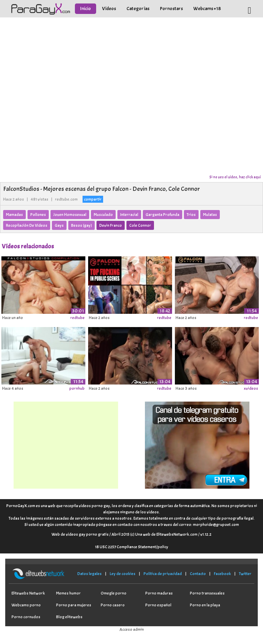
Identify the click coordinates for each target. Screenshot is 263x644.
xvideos (251, 388)
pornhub (77, 388)
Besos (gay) (82, 225)
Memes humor (68, 593)
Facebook (222, 574)
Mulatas (210, 215)
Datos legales (90, 574)
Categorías (138, 9)
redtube (78, 318)
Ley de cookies (123, 574)
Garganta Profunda (163, 215)
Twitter (245, 574)
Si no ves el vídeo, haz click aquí (235, 177)
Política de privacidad (163, 574)
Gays (59, 225)
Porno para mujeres (74, 605)
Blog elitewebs (69, 617)
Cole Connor (140, 225)
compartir (93, 199)
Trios (191, 215)
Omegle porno (114, 593)
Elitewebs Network (28, 593)
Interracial (129, 215)
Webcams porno (26, 605)
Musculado (103, 215)
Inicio (86, 9)
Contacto (198, 574)
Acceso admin (132, 629)
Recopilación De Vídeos (27, 225)
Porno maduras (159, 593)
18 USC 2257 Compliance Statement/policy (132, 547)
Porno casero (113, 605)
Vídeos (109, 9)
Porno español (158, 605)
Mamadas (14, 215)
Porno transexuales (207, 593)
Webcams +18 (207, 9)
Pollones (38, 215)
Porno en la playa (205, 605)
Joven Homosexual (70, 215)
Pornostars (171, 9)
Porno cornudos (26, 617)
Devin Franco (111, 225)
